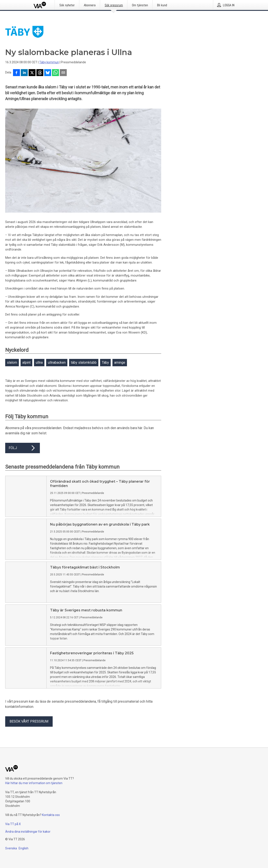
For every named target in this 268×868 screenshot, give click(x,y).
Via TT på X (13, 824)
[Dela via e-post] (63, 73)
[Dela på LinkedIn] (24, 73)
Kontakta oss (51, 815)
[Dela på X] (32, 73)
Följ (23, 448)
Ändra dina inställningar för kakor (28, 832)
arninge (120, 362)
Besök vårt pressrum (29, 721)
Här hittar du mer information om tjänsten (34, 783)
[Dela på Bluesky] (48, 73)
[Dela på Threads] (40, 73)
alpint (26, 362)
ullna (39, 362)
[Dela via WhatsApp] (55, 73)
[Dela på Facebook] (16, 73)
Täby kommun (49, 62)
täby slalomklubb (84, 362)
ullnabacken (57, 362)
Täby (105, 362)
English (24, 848)
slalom (12, 362)
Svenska (11, 848)
